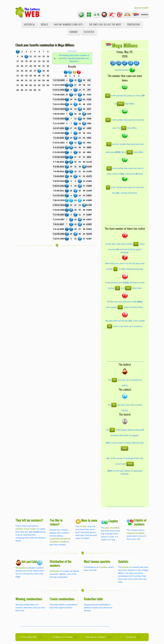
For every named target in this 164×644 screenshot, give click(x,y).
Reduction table (93, 599)
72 (136, 244)
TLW (39, 637)
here (139, 637)
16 (110, 326)
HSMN (110, 637)
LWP (75, 637)
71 (120, 307)
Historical (29, 24)
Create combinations (62, 599)
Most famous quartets (97, 561)
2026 (130, 464)
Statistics (89, 32)
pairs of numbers (112, 528)
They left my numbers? (29, 520)
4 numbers (103, 567)
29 (112, 430)
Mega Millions (125, 45)
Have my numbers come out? (68, 24)
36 (108, 120)
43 (124, 128)
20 (109, 168)
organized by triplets (135, 533)
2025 (125, 448)
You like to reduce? (56, 522)
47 (114, 380)
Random (74, 32)
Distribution (55, 571)
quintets (125, 567)
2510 (121, 104)
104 (130, 152)
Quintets (123, 561)
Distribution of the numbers (61, 563)
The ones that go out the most (105, 24)
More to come (89, 520)
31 (108, 96)
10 (109, 144)
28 (114, 405)
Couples (113, 521)
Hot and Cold (29, 562)
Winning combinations (29, 599)
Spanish (138, 8)
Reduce (44, 24)
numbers (84, 526)
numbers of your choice (26, 529)
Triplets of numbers (140, 522)
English (145, 8)
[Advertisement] (125, 210)
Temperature (133, 24)
